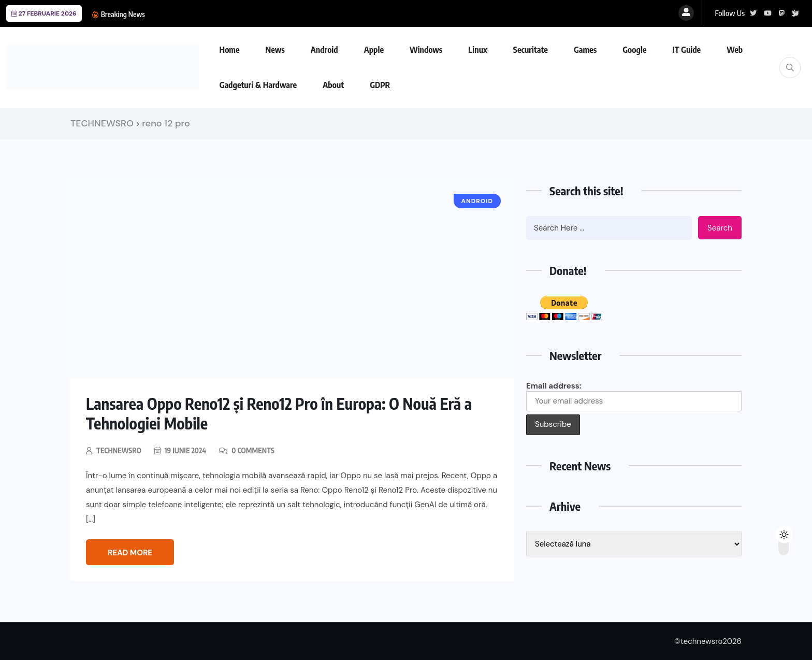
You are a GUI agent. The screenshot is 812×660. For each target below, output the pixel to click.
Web (735, 50)
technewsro (119, 450)
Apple (374, 50)
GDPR (380, 85)
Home (230, 50)
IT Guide (687, 50)
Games (585, 50)
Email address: (634, 396)
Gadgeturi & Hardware (258, 85)
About (333, 85)
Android (324, 50)
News (275, 50)
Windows (426, 50)
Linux (477, 50)
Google (634, 50)
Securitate (531, 50)
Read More (130, 553)
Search (720, 228)
